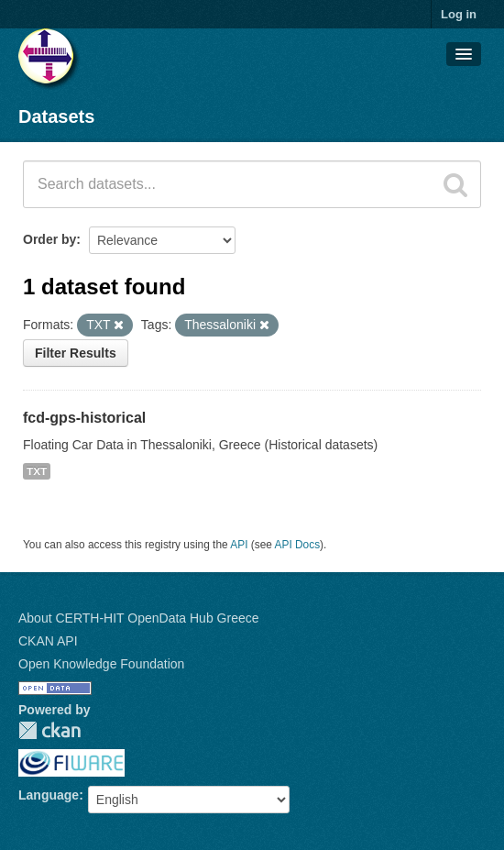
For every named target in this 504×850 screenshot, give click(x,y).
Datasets (56, 116)
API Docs (298, 545)
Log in (459, 14)
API (239, 545)
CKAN (49, 730)
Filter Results (76, 353)
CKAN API (48, 641)
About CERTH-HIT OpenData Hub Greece (139, 618)
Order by (49, 239)
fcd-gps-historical (84, 418)
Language (49, 795)
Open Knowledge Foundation (101, 664)
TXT (37, 471)
